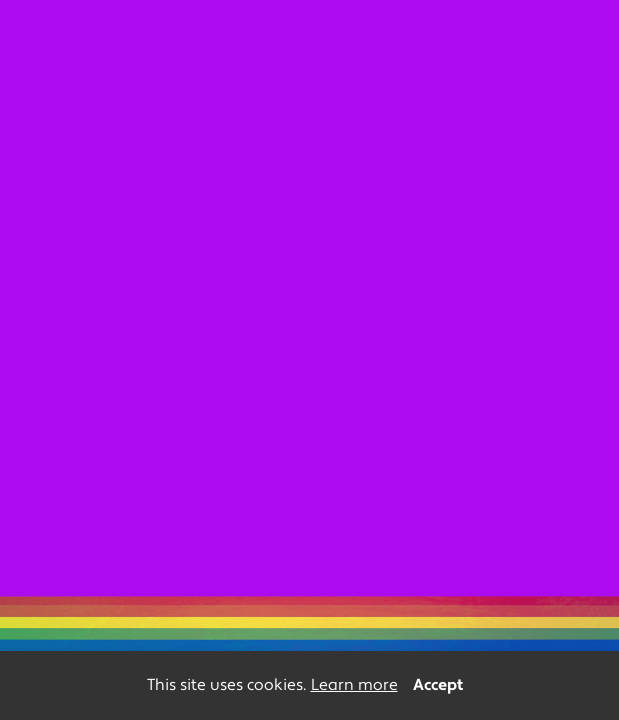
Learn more (354, 685)
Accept (438, 685)
